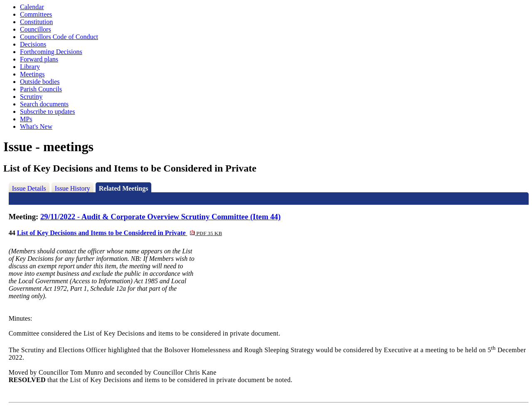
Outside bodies (40, 82)
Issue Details (29, 188)
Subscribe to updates (47, 112)
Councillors (36, 29)
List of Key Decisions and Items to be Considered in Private (120, 233)
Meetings (32, 74)
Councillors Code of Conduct (59, 37)
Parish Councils (41, 89)
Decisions (33, 44)
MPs (26, 119)
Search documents (44, 104)
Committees (36, 14)
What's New (36, 126)
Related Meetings (124, 188)
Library (30, 67)
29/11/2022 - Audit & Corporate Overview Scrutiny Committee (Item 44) (160, 217)
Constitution (36, 22)
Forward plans (39, 59)
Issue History (73, 188)
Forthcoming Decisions (51, 52)
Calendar (32, 7)
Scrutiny (31, 97)
